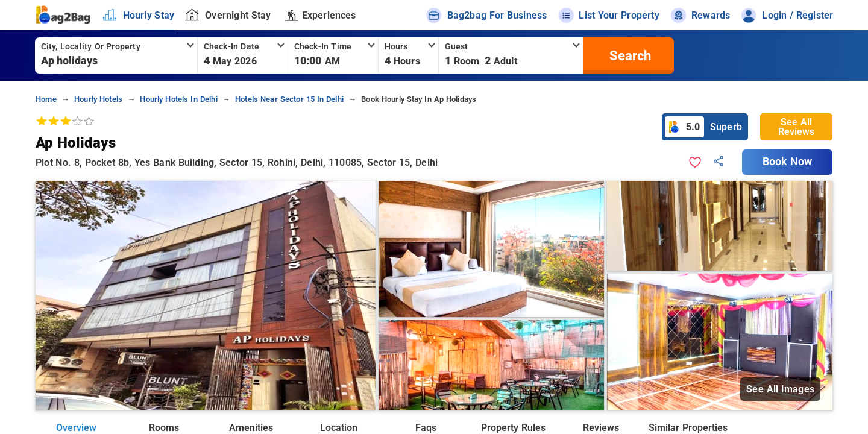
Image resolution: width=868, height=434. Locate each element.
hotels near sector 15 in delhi (289, 99)
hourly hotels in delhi (178, 99)
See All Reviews (796, 127)
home (46, 99)
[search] (629, 55)
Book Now (787, 162)
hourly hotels (98, 99)
